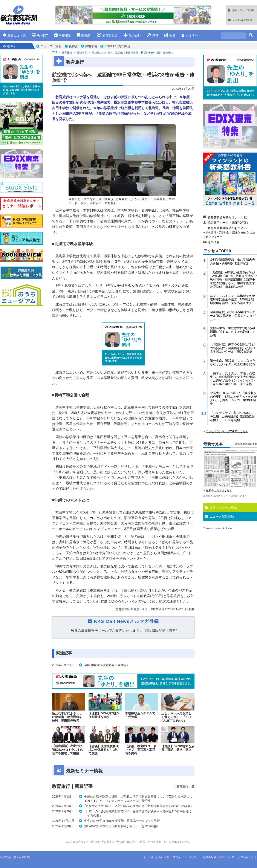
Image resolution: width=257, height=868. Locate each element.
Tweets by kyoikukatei (218, 528)
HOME (151, 857)
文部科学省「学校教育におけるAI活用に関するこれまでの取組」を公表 (233, 332)
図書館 (84, 35)
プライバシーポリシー (186, 857)
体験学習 (91, 46)
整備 (153, 35)
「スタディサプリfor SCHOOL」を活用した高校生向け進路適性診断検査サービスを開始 (233, 416)
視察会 (73, 46)
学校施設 (62, 35)
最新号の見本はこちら (219, 491)
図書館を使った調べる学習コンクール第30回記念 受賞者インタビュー (233, 316)
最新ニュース (14, 35)
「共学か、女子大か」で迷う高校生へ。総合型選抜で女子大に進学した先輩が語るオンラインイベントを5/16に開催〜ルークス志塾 (233, 379)
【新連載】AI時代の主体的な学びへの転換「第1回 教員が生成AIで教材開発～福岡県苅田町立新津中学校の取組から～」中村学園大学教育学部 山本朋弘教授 (233, 280)
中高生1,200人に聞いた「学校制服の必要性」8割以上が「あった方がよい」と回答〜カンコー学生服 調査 (233, 398)
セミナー (190, 35)
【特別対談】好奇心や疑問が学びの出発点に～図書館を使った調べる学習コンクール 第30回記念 (233, 348)
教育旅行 (132, 35)
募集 (170, 35)
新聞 (235, 232)
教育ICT (40, 35)
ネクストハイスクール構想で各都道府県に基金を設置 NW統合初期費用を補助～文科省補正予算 (233, 300)
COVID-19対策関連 (117, 46)
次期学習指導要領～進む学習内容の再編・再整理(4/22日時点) (233, 262)
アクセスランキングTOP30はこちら (227, 431)
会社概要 (164, 857)
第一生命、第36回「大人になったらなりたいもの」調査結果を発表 (233, 362)
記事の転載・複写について (219, 857)
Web (243, 232)
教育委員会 (107, 35)
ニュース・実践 (51, 46)
